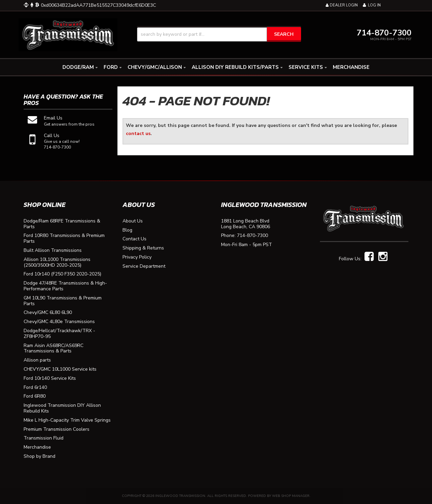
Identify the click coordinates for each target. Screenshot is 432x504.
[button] (219, 34)
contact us (138, 134)
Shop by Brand (39, 457)
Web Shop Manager (291, 496)
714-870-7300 (252, 236)
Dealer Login (342, 5)
